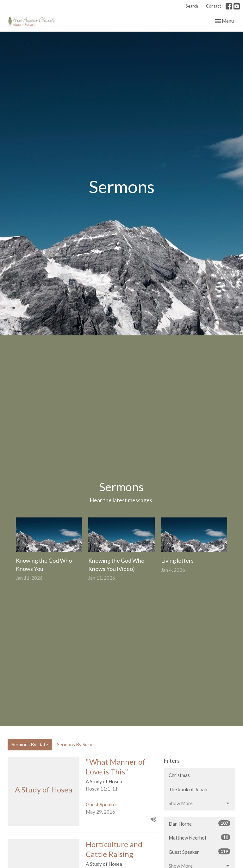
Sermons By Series (76, 744)
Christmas (179, 775)
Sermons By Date (30, 744)
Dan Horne (199, 823)
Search (192, 6)
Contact (213, 6)
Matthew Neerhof (199, 837)
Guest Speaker (199, 852)
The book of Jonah (188, 789)
